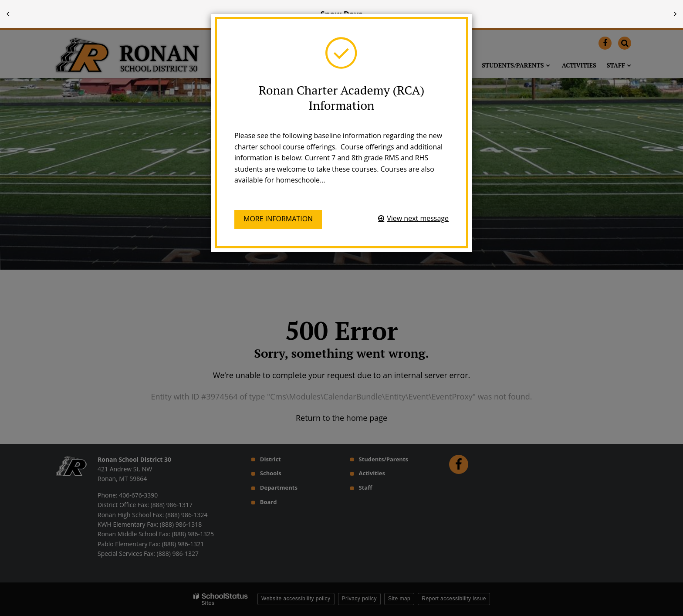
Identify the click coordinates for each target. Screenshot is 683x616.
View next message (418, 218)
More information (278, 219)
